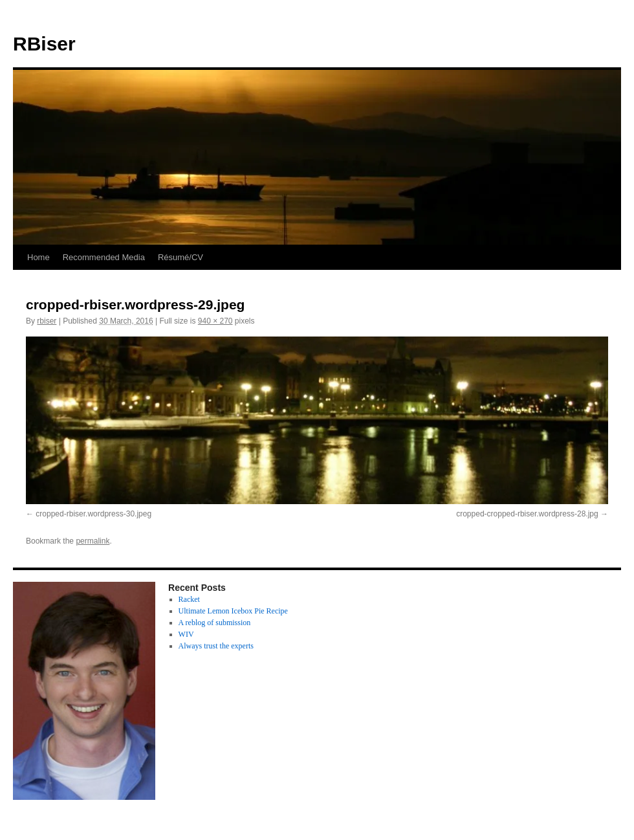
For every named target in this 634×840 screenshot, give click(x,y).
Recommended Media (104, 257)
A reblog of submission (215, 623)
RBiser (44, 44)
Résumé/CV (180, 257)
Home (38, 257)
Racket (189, 599)
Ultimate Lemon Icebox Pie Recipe (233, 611)
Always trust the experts (216, 646)
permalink (93, 541)
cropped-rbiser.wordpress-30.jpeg (93, 514)
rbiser (47, 321)
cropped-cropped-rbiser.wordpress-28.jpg (527, 514)
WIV (186, 634)
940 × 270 (215, 321)
